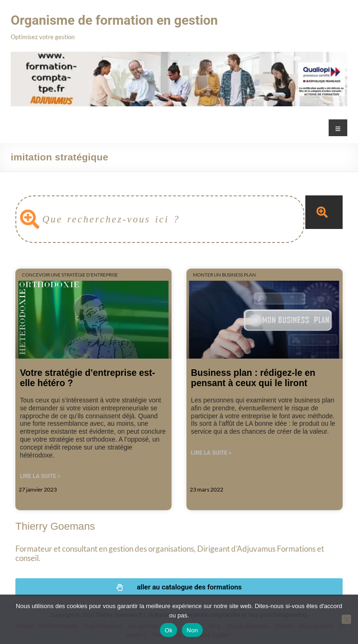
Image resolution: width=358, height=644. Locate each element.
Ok (169, 630)
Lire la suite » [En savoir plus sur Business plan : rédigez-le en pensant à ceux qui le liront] (211, 453)
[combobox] (160, 219)
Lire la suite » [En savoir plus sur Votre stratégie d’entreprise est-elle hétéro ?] (40, 476)
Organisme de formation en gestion (114, 20)
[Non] (346, 619)
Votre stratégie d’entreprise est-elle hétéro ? (88, 377)
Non (192, 630)
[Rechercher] (324, 212)
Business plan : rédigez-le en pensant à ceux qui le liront (253, 377)
